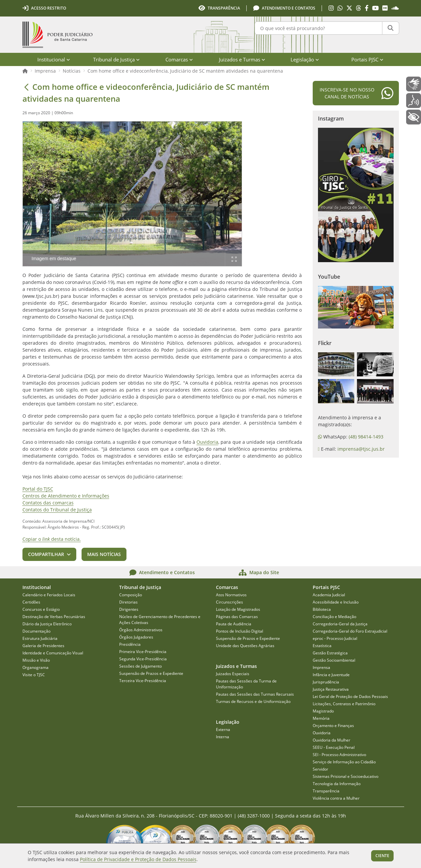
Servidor (320, 769)
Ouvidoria (207, 442)
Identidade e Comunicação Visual (53, 653)
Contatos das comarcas (48, 503)
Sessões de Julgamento (140, 666)
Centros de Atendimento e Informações (66, 496)
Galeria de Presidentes (43, 646)
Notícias (72, 71)
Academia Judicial (329, 595)
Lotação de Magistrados (238, 609)
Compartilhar (46, 554)
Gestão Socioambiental (334, 660)
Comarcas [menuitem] (179, 59)
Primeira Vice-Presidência (143, 652)
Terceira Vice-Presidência (143, 681)
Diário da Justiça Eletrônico (47, 624)
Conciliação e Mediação (334, 617)
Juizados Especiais (233, 674)
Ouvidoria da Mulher (332, 740)
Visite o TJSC (34, 675)
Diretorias (128, 602)
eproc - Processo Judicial (335, 638)
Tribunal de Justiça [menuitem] (116, 59)
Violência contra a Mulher (336, 798)
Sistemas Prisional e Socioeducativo (346, 776)
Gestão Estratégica (330, 653)
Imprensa (45, 71)
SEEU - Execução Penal (334, 747)
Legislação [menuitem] (305, 59)
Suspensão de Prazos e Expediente (151, 673)
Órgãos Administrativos (141, 630)
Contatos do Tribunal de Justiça (57, 510)
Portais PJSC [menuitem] (367, 59)
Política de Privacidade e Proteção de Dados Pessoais (138, 859)
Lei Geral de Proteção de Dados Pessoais (350, 696)
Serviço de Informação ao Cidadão (344, 762)
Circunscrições (229, 602)
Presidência (130, 644)
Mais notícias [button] (104, 554)
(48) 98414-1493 (366, 437)
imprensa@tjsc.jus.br (361, 449)
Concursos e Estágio (41, 609)
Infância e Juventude (331, 675)
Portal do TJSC (38, 489)
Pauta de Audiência (234, 624)
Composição (131, 595)
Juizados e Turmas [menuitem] (242, 59)
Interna (223, 737)
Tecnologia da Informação (337, 784)
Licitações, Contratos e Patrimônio (344, 704)
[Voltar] (26, 87)
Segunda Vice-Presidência (143, 659)
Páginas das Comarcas (237, 617)
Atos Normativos (231, 595)
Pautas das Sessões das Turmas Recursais (255, 694)
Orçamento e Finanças (333, 726)
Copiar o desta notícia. (52, 539)
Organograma (35, 667)
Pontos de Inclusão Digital (240, 631)
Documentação (36, 631)
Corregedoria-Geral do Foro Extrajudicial (350, 631)
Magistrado (323, 711)
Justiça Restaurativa (331, 689)
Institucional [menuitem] (54, 59)
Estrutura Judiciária (40, 638)
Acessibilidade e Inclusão (336, 602)
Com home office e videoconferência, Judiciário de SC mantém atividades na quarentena (185, 71)
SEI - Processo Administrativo (339, 755)
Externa (223, 729)
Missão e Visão (36, 660)
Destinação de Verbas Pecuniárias (54, 617)
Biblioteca (322, 609)
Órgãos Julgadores (136, 637)
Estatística (322, 646)
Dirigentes (129, 609)
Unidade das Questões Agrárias (245, 646)
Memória (321, 718)
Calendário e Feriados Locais (49, 595)
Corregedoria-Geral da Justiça (340, 624)
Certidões (31, 602)
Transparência (326, 791)
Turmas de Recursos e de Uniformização (253, 701)
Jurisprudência (326, 682)
